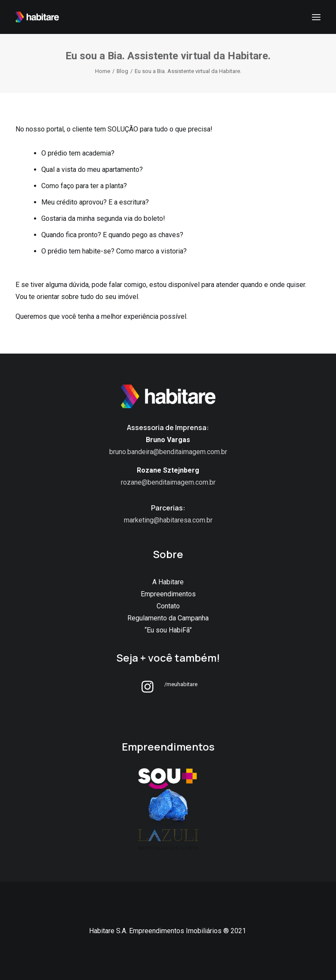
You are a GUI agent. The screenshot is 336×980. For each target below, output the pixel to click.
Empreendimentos (168, 594)
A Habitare (168, 582)
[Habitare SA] (37, 17)
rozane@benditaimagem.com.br (168, 482)
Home (103, 71)
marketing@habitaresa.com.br (168, 520)
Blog (122, 71)
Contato (168, 606)
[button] (147, 690)
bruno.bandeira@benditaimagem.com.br (168, 452)
